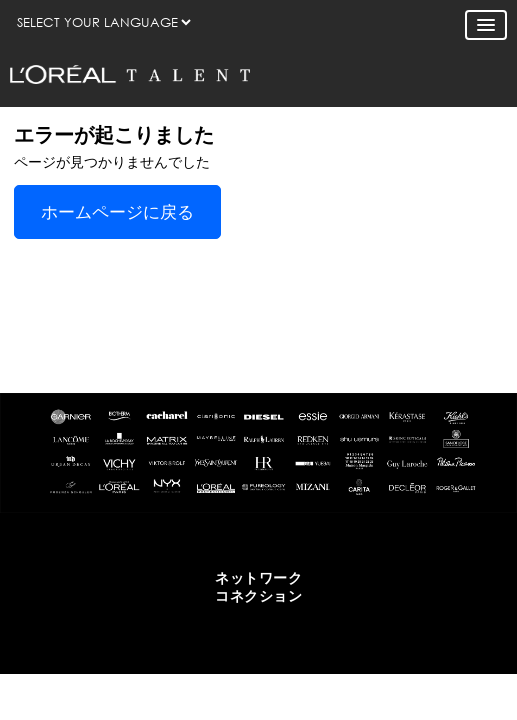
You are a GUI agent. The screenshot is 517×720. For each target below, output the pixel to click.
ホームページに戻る (117, 212)
